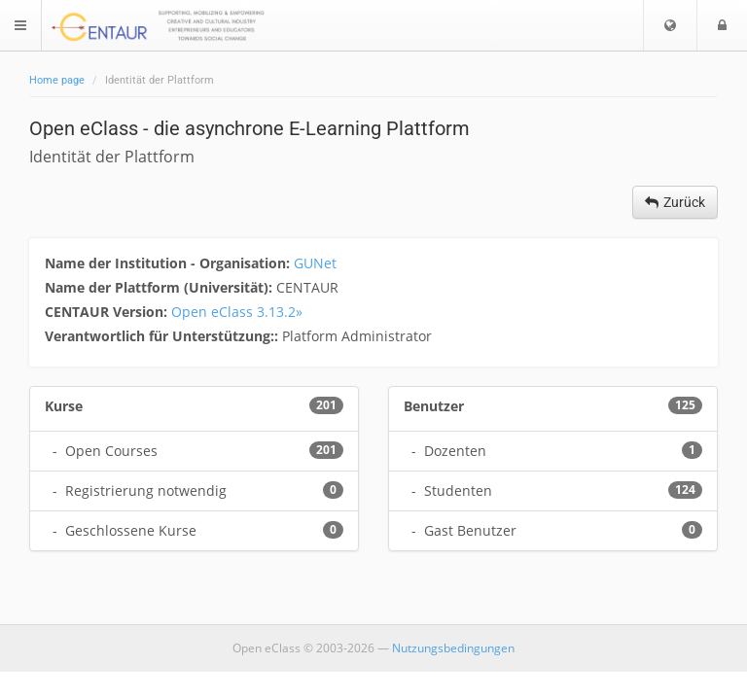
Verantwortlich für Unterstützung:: (163, 336)
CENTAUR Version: (108, 312)
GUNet (315, 263)
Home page (57, 80)
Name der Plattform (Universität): (160, 287)
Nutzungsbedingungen (453, 648)
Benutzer (434, 406)
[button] (670, 25)
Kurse (64, 406)
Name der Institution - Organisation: (169, 263)
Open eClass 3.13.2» (237, 312)
